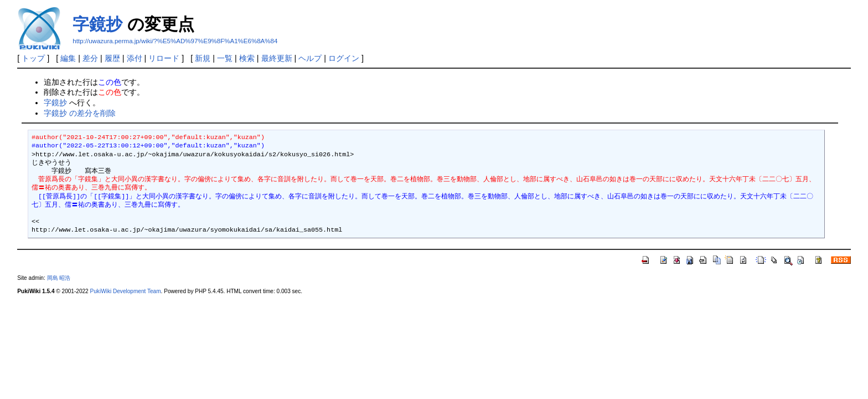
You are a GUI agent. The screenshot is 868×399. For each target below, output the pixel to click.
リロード (164, 58)
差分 (90, 58)
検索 (247, 58)
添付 (135, 58)
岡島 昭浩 (59, 278)
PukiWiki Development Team (126, 291)
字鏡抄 (97, 24)
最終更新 (277, 58)
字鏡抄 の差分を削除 (80, 113)
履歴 (112, 58)
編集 (68, 58)
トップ (33, 58)
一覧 (225, 58)
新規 (203, 58)
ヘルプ (310, 58)
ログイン (344, 58)
